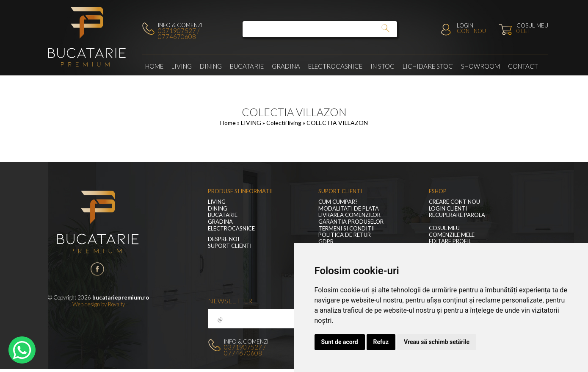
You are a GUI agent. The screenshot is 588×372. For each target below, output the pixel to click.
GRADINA (286, 66)
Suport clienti (230, 246)
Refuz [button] (381, 342)
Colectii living (284, 123)
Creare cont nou (454, 202)
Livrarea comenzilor (349, 215)
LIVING (182, 66)
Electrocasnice (335, 66)
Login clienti (448, 209)
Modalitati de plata (349, 209)
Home (154, 66)
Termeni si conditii (346, 229)
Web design (86, 304)
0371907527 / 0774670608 (179, 33)
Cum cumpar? (338, 202)
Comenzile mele (452, 235)
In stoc (382, 66)
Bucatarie (247, 66)
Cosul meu (444, 228)
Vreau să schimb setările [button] (437, 342)
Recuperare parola (457, 215)
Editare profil (450, 241)
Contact (523, 66)
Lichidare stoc (428, 66)
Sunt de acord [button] (340, 342)
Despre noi (224, 239)
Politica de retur (345, 235)
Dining (211, 66)
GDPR (326, 242)
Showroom (480, 66)
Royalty (116, 304)
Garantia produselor (351, 222)
